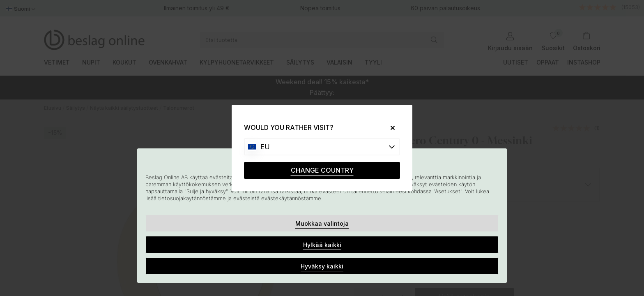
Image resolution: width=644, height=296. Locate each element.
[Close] (390, 128)
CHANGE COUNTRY (322, 170)
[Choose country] (322, 147)
